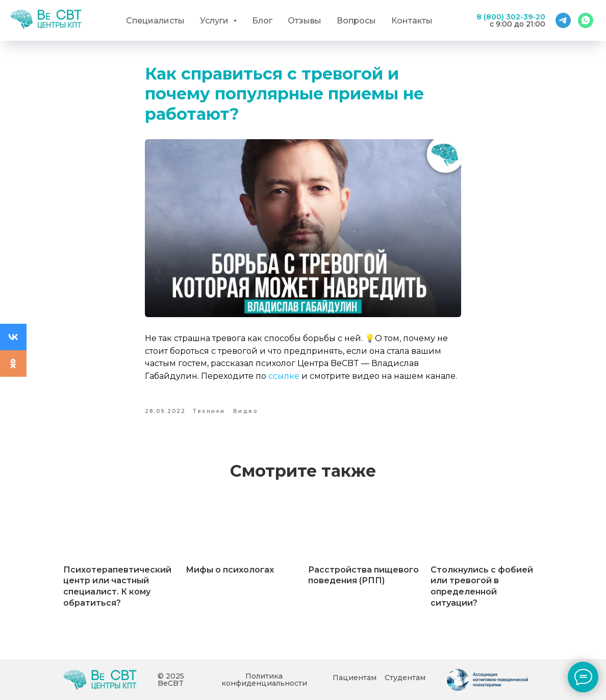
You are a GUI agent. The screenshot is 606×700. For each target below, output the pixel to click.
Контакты (412, 21)
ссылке (284, 376)
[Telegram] (563, 20)
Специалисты (155, 21)
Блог (262, 21)
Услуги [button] (215, 21)
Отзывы (305, 21)
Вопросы (356, 21)
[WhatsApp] (586, 20)
